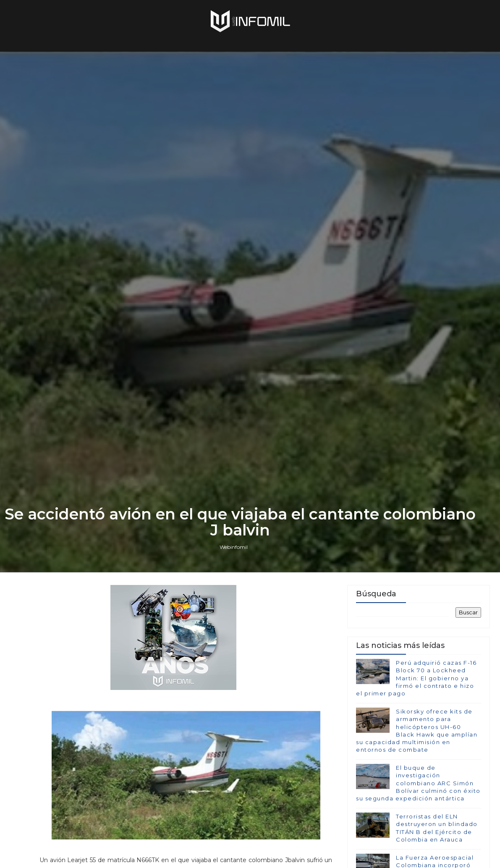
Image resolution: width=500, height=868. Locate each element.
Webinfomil (234, 547)
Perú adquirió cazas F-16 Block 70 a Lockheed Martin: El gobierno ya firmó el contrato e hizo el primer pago (416, 678)
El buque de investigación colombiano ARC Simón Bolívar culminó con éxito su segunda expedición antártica (418, 783)
